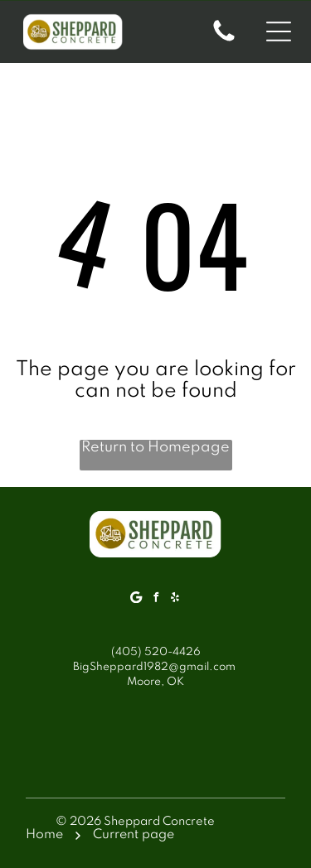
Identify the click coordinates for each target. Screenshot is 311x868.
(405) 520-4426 (156, 652)
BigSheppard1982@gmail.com (154, 667)
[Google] (137, 599)
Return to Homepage (155, 447)
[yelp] (175, 599)
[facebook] (156, 599)
